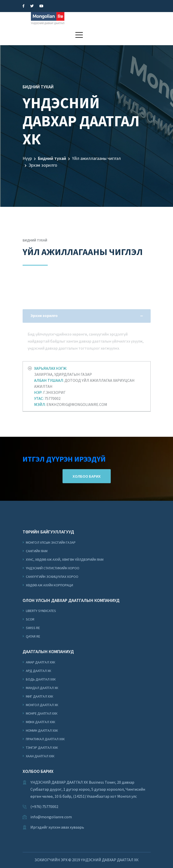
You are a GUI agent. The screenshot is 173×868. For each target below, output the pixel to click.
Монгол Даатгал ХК (42, 705)
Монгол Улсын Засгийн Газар (50, 542)
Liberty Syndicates (41, 611)
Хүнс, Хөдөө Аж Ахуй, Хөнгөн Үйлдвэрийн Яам (64, 560)
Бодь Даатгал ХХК (40, 679)
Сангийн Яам (36, 551)
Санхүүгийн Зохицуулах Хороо (52, 577)
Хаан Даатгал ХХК (40, 756)
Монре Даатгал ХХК (41, 713)
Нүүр (27, 158)
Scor (30, 619)
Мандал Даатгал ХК (42, 688)
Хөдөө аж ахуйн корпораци (49, 585)
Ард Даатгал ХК (38, 671)
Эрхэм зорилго (43, 165)
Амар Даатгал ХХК (40, 662)
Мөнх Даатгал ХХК (40, 722)
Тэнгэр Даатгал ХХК (42, 748)
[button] (79, 35)
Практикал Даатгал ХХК (45, 739)
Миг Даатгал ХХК (39, 696)
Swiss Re (33, 628)
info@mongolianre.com (51, 817)
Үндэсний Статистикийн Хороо (52, 568)
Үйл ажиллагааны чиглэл (96, 158)
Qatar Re (33, 636)
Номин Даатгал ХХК (42, 730)
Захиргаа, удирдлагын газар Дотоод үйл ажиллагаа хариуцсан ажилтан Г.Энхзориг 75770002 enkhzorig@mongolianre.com (84, 386)
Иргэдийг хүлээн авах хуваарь (57, 827)
